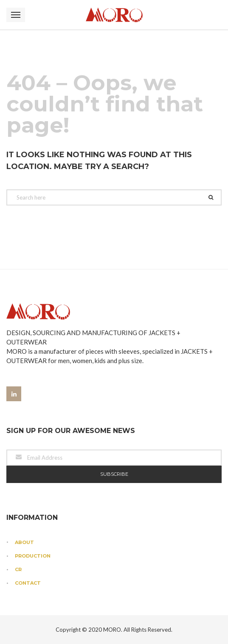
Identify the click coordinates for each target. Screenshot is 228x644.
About (24, 542)
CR (18, 569)
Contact (28, 583)
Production (33, 556)
